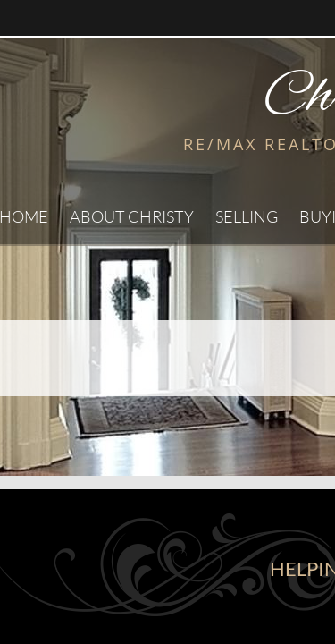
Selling (247, 216)
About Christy (132, 216)
